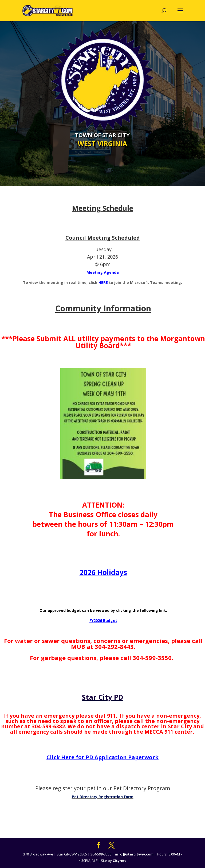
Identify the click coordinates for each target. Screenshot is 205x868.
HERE (104, 282)
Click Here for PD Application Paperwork (102, 757)
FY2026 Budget (103, 620)
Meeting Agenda (103, 272)
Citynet (119, 861)
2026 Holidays (103, 572)
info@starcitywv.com (134, 854)
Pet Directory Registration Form (103, 797)
